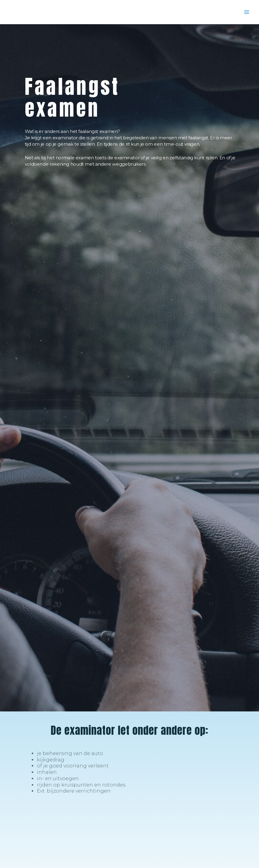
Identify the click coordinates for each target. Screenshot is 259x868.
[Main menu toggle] (247, 12)
